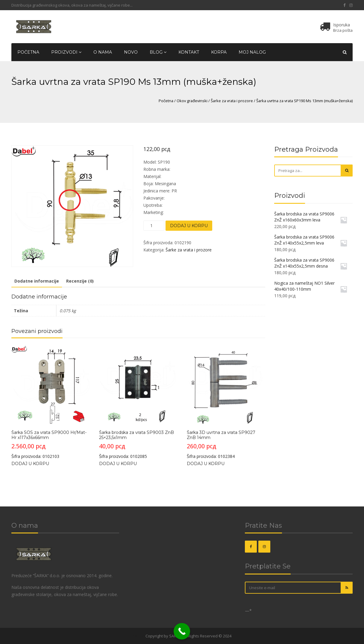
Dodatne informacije (37, 281)
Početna (28, 52)
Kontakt (189, 52)
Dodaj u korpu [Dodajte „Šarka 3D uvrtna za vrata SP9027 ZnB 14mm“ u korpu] (206, 464)
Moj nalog (252, 52)
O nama (103, 52)
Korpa (219, 52)
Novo (131, 52)
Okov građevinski (192, 101)
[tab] (37, 281)
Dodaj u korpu (189, 226)
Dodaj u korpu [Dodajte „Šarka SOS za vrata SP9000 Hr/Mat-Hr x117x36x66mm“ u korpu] (30, 464)
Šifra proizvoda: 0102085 (138, 402)
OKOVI (139, 636)
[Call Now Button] (182, 631)
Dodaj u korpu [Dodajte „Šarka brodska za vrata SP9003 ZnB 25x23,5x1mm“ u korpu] (118, 464)
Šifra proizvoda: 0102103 (50, 402)
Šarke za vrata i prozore (232, 101)
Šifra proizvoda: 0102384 (226, 402)
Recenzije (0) (80, 281)
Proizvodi (66, 52)
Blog (158, 52)
